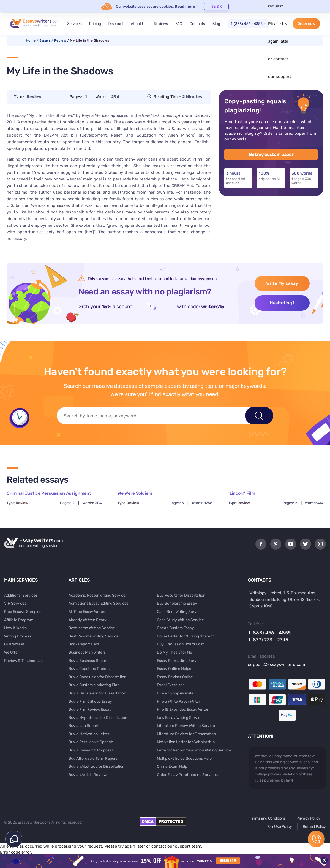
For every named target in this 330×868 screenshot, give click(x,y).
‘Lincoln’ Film (242, 493)
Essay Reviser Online (175, 677)
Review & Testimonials (24, 661)
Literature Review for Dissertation (186, 734)
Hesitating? (282, 303)
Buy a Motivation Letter (89, 734)
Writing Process (18, 636)
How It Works (15, 628)
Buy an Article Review (88, 775)
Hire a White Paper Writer (178, 701)
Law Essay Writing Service (180, 718)
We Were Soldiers (135, 493)
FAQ (179, 24)
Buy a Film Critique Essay (90, 701)
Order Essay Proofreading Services (187, 775)
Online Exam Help (172, 766)
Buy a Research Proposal (91, 750)
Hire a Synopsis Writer (176, 693)
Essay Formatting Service (179, 661)
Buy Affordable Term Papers (93, 759)
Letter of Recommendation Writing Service (194, 750)
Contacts (197, 24)
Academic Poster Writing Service (97, 595)
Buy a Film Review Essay (90, 709)
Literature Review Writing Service (186, 726)
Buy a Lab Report (84, 726)
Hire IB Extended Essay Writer (183, 709)
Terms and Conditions (268, 818)
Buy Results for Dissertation (181, 595)
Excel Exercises (171, 685)
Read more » (187, 6)
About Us (139, 24)
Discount (116, 24)
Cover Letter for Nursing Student (185, 636)
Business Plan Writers (87, 652)
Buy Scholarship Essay (177, 603)
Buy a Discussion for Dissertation (97, 693)
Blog (216, 24)
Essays (45, 40)
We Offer (12, 652)
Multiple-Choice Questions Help (184, 759)
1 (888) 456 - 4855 (247, 24)
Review (60, 40)
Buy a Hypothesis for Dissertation (98, 718)
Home (31, 40)
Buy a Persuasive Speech (91, 742)
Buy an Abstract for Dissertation (96, 766)
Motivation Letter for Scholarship (186, 742)
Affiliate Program (19, 620)
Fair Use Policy (280, 827)
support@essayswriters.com (277, 664)
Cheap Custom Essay (175, 628)
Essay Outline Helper (175, 669)
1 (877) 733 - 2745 (268, 640)
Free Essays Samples (23, 612)
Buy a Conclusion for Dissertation (97, 677)
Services (74, 24)
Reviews (161, 24)
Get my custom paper (271, 154)
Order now (306, 24)
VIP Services (15, 603)
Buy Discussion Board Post (180, 644)
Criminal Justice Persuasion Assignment (49, 493)
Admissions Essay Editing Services (99, 603)
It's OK (216, 7)
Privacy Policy (308, 818)
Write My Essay (282, 283)
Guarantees (14, 644)
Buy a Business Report (88, 661)
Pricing (95, 24)
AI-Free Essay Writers (87, 612)
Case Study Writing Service (180, 620)
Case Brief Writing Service (179, 612)
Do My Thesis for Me (174, 652)
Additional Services (21, 595)
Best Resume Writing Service (94, 636)
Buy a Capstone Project (89, 669)
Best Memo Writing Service (92, 628)
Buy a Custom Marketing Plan (94, 685)
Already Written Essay (88, 620)
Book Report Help (84, 644)
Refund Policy (314, 827)
